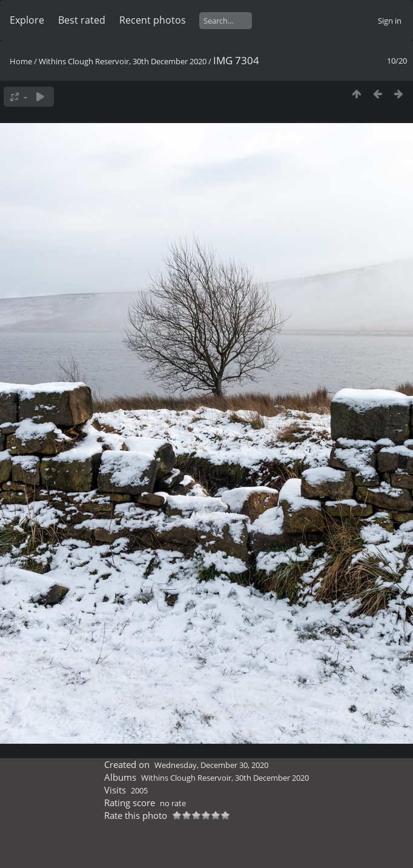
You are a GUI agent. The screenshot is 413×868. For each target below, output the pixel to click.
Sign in (390, 21)
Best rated (82, 20)
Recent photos (153, 20)
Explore (27, 20)
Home (21, 61)
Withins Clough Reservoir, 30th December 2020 (123, 61)
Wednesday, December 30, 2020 (211, 765)
